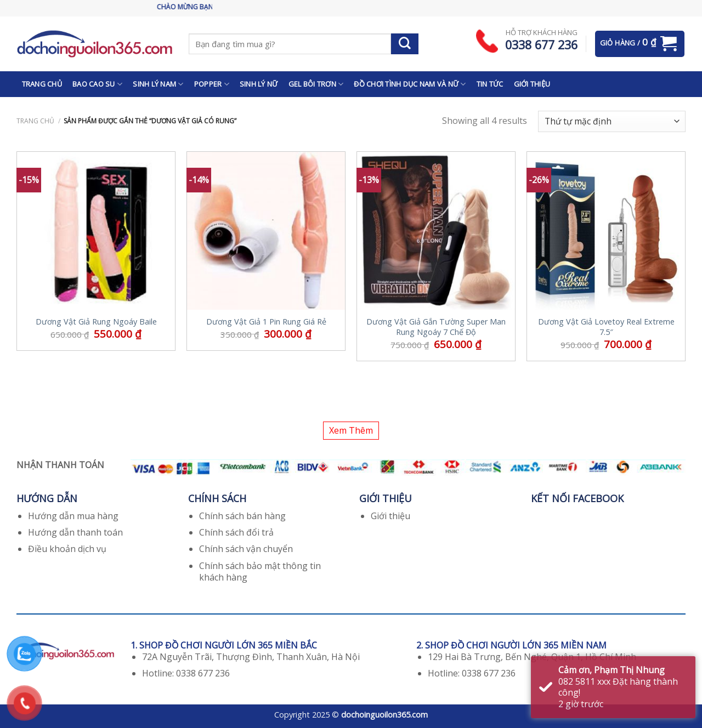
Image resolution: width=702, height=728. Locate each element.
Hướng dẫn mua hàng (73, 516)
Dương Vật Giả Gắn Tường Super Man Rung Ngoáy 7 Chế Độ (436, 327)
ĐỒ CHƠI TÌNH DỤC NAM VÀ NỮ (410, 84)
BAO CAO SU (97, 84)
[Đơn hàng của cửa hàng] (612, 121)
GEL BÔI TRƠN (316, 84)
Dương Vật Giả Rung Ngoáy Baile (96, 322)
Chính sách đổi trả (236, 532)
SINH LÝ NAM (158, 84)
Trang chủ (35, 121)
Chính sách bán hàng (242, 516)
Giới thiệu (390, 516)
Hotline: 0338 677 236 (186, 673)
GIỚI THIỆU (532, 84)
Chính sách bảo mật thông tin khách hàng (260, 571)
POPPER (212, 84)
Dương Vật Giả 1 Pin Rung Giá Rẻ (266, 322)
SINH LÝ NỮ (259, 84)
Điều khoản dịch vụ (67, 549)
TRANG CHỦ (42, 84)
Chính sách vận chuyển (246, 549)
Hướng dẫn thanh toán (75, 532)
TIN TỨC (490, 84)
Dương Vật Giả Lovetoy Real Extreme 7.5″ (606, 327)
